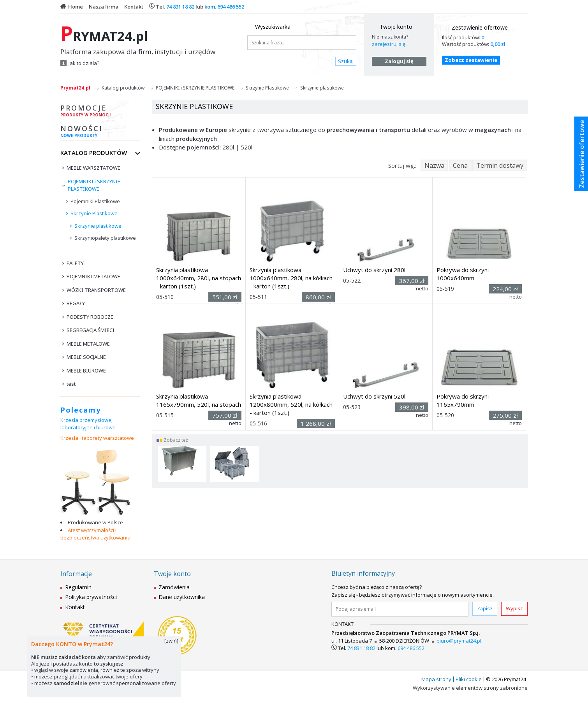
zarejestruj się (389, 44)
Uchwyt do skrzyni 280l (374, 270)
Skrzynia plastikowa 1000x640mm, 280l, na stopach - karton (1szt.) (199, 278)
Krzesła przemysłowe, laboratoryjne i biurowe (88, 424)
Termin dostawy (500, 165)
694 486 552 (231, 7)
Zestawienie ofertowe (480, 27)
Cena (460, 165)
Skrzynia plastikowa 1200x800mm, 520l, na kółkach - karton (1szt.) (291, 404)
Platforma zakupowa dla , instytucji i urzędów (138, 52)
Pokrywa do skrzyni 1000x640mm (463, 274)
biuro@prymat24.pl (459, 641)
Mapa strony (436, 679)
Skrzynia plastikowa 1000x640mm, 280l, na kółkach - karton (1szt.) (291, 278)
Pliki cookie (469, 679)
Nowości (100, 132)
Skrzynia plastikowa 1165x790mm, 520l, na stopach (199, 400)
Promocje (100, 112)
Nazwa (434, 165)
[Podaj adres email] (400, 609)
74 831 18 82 (180, 7)
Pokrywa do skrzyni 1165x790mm (463, 400)
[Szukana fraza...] (302, 43)
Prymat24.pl (75, 88)
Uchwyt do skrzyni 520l (374, 396)
